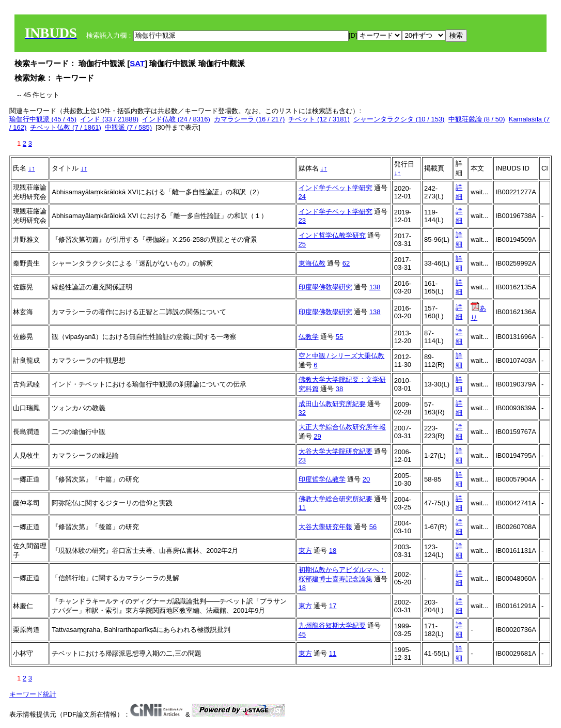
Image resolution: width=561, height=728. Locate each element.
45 (302, 634)
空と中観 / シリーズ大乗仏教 (342, 356)
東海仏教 (312, 263)
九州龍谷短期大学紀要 (332, 625)
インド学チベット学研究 (336, 188)
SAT (137, 63)
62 (346, 263)
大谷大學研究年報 (325, 527)
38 (339, 389)
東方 (305, 551)
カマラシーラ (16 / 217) (249, 119)
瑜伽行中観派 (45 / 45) (43, 119)
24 (302, 197)
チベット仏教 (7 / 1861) (65, 127)
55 (339, 337)
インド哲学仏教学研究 (332, 235)
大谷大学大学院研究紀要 (336, 451)
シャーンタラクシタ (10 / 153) (399, 119)
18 (333, 551)
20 (366, 479)
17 (333, 606)
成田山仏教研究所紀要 (332, 404)
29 (317, 436)
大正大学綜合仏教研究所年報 (342, 427)
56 (373, 527)
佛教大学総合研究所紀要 (336, 499)
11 (302, 508)
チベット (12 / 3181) (319, 119)
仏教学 (309, 337)
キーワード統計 (33, 694)
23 (302, 220)
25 (302, 244)
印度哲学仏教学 (322, 479)
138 (375, 287)
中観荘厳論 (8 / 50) (477, 119)
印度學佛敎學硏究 (325, 287)
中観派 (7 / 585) (128, 127)
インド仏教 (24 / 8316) (176, 119)
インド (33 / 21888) (109, 119)
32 (302, 413)
